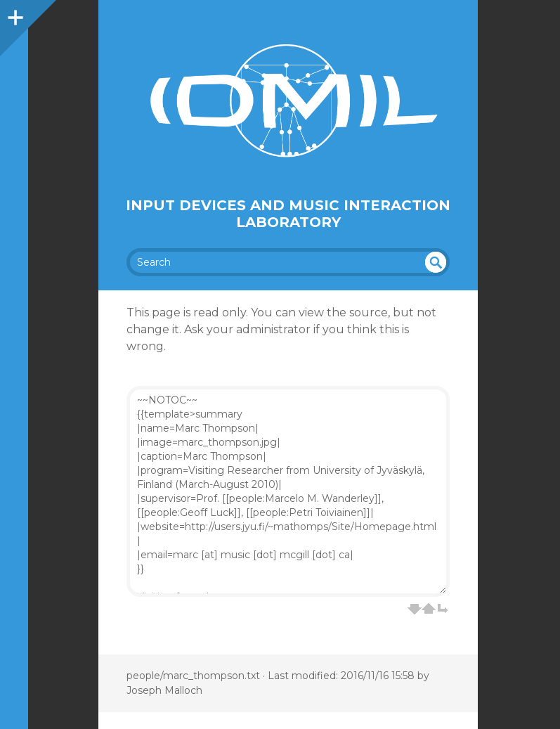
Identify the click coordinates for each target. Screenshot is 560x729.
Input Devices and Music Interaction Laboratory (288, 214)
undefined (436, 262)
